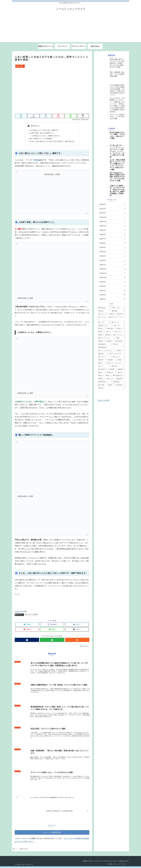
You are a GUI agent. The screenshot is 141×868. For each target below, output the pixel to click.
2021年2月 (112, 209)
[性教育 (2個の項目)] (112, 360)
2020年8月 (112, 234)
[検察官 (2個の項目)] (102, 341)
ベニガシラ (29, 616)
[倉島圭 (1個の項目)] (102, 379)
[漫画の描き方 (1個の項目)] (105, 382)
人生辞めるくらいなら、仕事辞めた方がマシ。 (46, 136)
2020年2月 (112, 260)
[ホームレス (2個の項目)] (119, 357)
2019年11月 (112, 273)
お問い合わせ (123, 862)
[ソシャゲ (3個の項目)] (104, 322)
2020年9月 (112, 230)
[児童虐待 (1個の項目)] (120, 385)
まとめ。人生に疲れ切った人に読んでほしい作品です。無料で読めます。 (53, 142)
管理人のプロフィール (86, 862)
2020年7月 (112, 239)
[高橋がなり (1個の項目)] (111, 373)
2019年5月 (112, 299)
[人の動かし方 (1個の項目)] (103, 369)
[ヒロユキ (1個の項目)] (111, 379)
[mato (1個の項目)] (121, 373)
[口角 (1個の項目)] (102, 373)
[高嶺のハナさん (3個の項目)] (105, 326)
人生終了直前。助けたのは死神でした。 (42, 133)
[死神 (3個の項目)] (101, 332)
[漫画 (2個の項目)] (101, 335)
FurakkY (39, 161)
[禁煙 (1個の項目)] (112, 385)
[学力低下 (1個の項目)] (118, 366)
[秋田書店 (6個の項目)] (118, 311)
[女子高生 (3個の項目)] (121, 314)
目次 (31, 126)
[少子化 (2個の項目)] (119, 344)
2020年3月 (112, 256)
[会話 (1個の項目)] (101, 376)
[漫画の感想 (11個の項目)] (105, 308)
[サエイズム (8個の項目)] (119, 308)
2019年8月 (112, 286)
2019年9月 (112, 282)
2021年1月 (112, 213)
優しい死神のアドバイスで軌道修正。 (41, 139)
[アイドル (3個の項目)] (119, 326)
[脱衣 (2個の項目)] (121, 351)
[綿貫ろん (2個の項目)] (103, 354)
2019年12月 (112, 269)
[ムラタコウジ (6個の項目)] (103, 314)
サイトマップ (99, 862)
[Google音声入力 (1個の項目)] (119, 376)
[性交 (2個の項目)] (102, 363)
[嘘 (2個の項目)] (121, 338)
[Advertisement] (70, 28)
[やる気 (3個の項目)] (102, 329)
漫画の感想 (19, 616)
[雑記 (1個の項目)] (109, 376)
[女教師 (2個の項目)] (102, 360)
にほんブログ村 (21, 613)
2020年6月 (112, 243)
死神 (36, 616)
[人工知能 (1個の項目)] (103, 385)
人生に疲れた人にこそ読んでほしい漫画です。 (44, 130)
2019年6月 (112, 295)
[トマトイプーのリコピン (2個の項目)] (107, 351)
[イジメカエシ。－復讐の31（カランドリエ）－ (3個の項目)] (112, 318)
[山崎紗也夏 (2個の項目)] (120, 341)
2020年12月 (112, 217)
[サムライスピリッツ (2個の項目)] (107, 338)
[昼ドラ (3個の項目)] (121, 329)
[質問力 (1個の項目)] (113, 369)
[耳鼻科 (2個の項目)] (109, 335)
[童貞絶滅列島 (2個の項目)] (112, 347)
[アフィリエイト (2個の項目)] (119, 335)
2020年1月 (112, 265)
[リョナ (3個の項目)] (110, 332)
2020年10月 (112, 226)
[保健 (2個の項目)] (121, 360)
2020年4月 (112, 252)
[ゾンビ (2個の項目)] (104, 366)
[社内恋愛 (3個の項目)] (112, 329)
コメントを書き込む (52, 834)
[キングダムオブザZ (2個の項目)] (117, 354)
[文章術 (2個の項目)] (110, 341)
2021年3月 (112, 204)
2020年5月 (112, 247)
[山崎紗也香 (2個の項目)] (105, 344)
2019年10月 (112, 278)
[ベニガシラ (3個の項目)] (120, 332)
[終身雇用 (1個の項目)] (119, 382)
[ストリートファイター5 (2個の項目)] (116, 363)
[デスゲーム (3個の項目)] (118, 322)
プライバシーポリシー (111, 862)
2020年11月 (112, 222)
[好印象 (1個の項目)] (112, 388)
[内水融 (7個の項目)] (104, 311)
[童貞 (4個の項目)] (113, 314)
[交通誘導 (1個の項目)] (121, 379)
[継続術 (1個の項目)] (121, 369)
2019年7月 (112, 291)
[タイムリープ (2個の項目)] (105, 357)
